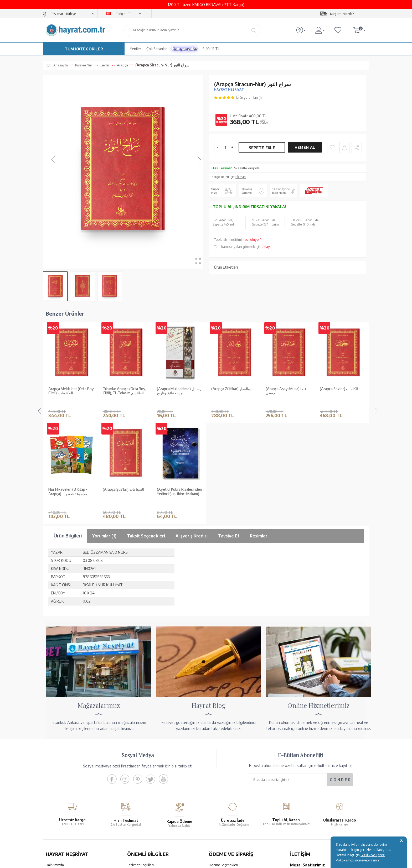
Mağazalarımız (57, 763)
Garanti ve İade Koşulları (146, 763)
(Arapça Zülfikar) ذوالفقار (177, 389)
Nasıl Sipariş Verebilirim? (227, 801)
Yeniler (135, 49)
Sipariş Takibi (219, 788)
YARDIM (224, 822)
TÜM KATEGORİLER (84, 49)
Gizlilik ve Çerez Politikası (147, 784)
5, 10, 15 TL (211, 49)
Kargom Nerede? (342, 14)
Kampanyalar (185, 49)
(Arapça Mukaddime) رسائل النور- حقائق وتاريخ (125, 391)
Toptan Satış (55, 770)
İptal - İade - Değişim (224, 794)
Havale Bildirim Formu (225, 770)
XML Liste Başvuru (60, 777)
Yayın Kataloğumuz (60, 791)
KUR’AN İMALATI (69, 822)
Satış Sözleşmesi (140, 770)
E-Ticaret (192, 861)
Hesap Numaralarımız (225, 763)
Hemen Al (305, 147)
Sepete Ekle (262, 148)
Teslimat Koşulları (140, 756)
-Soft (180, 861)
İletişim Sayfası (301, 801)
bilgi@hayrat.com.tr (305, 794)
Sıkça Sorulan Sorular (143, 797)
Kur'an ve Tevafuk (59, 784)
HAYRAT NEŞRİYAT (229, 89)
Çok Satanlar (157, 49)
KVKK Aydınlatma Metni (145, 791)
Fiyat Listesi (55, 797)
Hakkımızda (55, 756)
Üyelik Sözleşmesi (141, 777)
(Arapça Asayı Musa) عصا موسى (232, 391)
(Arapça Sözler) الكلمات (285, 389)
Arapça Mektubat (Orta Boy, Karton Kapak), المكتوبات (343, 391)
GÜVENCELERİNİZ (153, 822)
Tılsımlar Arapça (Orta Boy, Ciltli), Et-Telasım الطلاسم (70, 391)
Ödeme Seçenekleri (223, 756)
